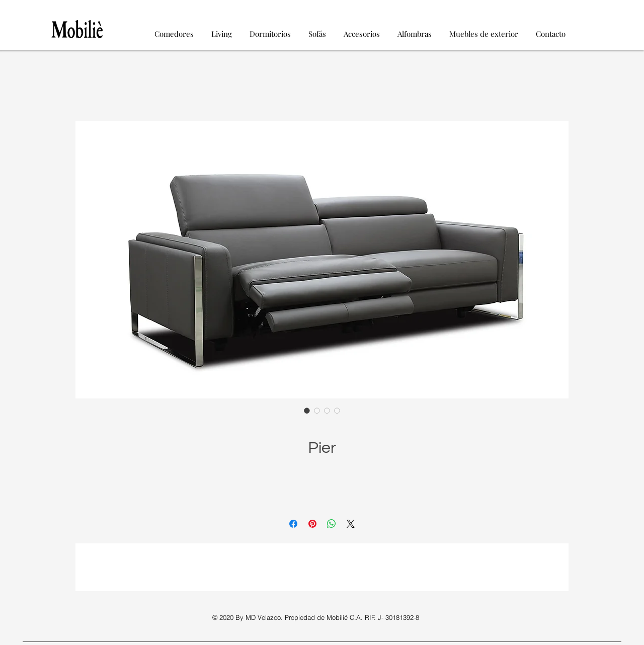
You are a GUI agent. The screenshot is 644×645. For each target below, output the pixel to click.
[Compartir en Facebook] (293, 524)
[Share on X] (351, 524)
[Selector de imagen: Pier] (307, 411)
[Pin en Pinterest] (312, 524)
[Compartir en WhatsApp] (332, 524)
